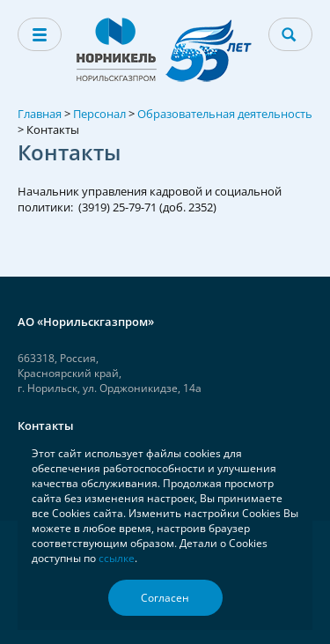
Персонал (99, 114)
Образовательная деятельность (225, 114)
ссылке (117, 558)
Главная (40, 114)
